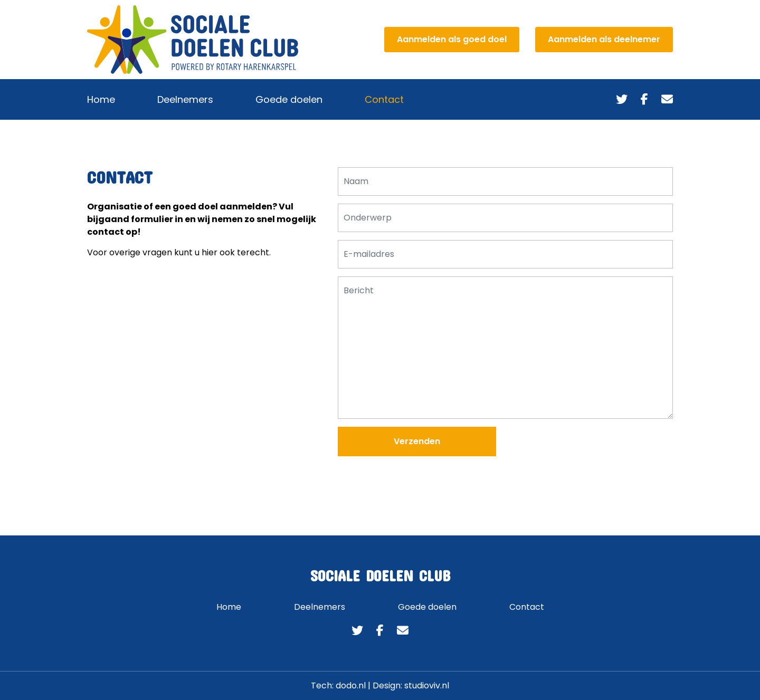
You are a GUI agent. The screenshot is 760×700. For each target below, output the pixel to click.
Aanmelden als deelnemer (604, 39)
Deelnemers (185, 99)
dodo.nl (351, 685)
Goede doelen (289, 99)
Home (101, 99)
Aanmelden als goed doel (452, 39)
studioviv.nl (427, 685)
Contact (384, 99)
